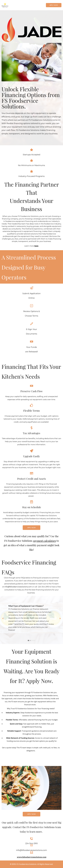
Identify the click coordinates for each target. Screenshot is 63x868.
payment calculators (44, 541)
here (36, 246)
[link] (31, 19)
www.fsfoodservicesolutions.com (31, 857)
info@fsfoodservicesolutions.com (18, 587)
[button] (3, 618)
